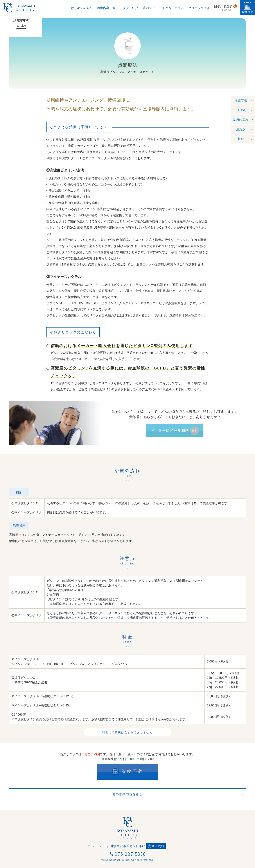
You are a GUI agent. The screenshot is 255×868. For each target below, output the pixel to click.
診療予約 (247, 8)
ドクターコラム (173, 8)
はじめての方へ (82, 8)
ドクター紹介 (129, 8)
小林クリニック (8, 8)
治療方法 (241, 102)
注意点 (241, 131)
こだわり (241, 111)
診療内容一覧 (106, 8)
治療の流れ (241, 121)
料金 (241, 140)
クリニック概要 (199, 8)
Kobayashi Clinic (25, 8)
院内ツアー (150, 8)
